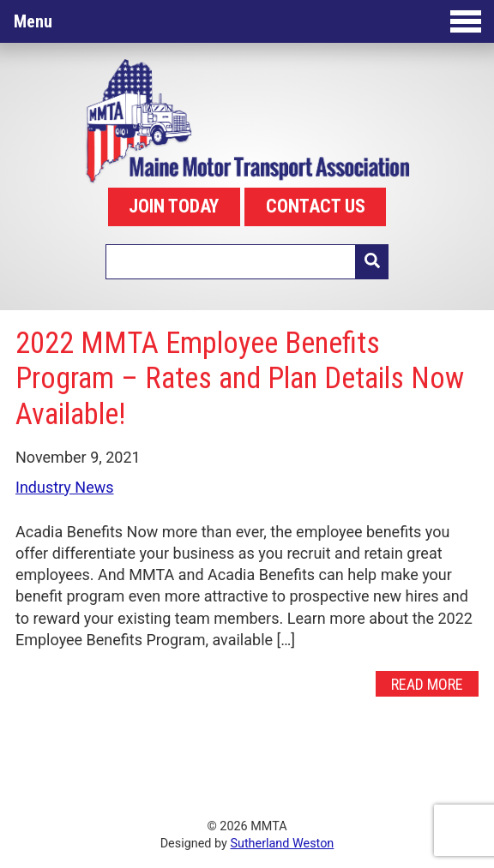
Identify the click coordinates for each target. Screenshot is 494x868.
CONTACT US (316, 206)
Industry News (65, 487)
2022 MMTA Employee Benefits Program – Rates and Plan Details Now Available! (240, 378)
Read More (427, 684)
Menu (247, 21)
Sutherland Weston (282, 844)
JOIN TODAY (174, 206)
